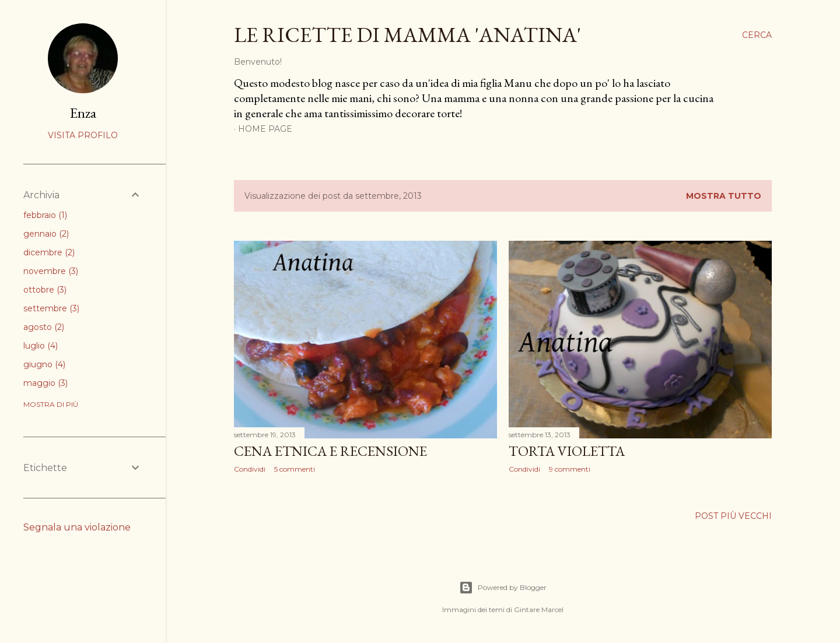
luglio (41, 346)
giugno (44, 364)
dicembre (49, 252)
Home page (265, 129)
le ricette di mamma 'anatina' (407, 35)
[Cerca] (757, 35)
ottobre (45, 290)
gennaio (46, 234)
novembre (51, 271)
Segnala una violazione (77, 527)
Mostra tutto (724, 196)
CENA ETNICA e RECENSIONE (330, 451)
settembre (51, 308)
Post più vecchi (733, 516)
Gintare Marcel (539, 609)
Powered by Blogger (503, 588)
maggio (45, 383)
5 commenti (295, 469)
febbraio (45, 215)
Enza (83, 113)
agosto (44, 327)
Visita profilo (83, 135)
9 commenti (570, 469)
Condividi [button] (250, 469)
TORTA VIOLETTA (567, 451)
